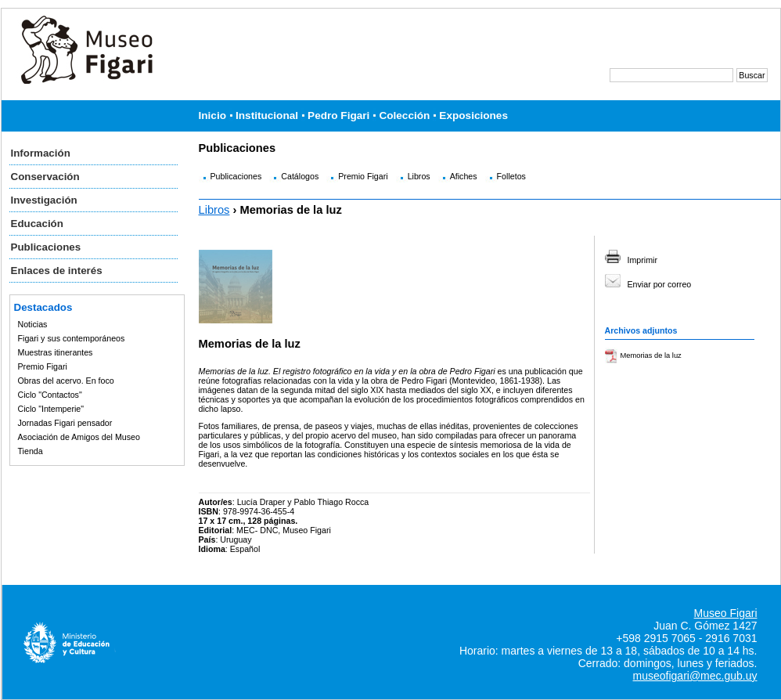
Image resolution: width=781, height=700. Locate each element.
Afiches (464, 176)
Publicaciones (46, 247)
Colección (404, 115)
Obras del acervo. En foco (66, 381)
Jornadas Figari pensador (65, 423)
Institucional (267, 115)
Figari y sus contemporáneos (72, 338)
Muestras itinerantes (56, 352)
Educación (37, 224)
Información (41, 153)
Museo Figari (726, 613)
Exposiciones (473, 115)
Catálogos (300, 176)
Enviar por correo (660, 284)
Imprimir (642, 260)
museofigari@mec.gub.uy (695, 676)
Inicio (213, 115)
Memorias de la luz (651, 355)
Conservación (45, 177)
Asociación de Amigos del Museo (79, 437)
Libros (419, 176)
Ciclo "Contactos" (50, 395)
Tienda (31, 451)
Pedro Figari (338, 115)
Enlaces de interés (57, 271)
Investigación (44, 200)
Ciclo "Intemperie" (51, 409)
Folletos (511, 176)
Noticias (33, 324)
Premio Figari (43, 366)
